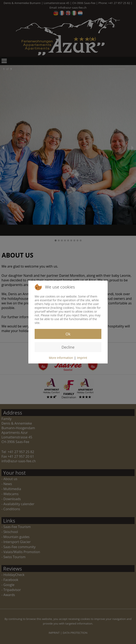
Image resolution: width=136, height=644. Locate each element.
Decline (68, 347)
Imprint (82, 358)
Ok (68, 334)
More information (61, 358)
